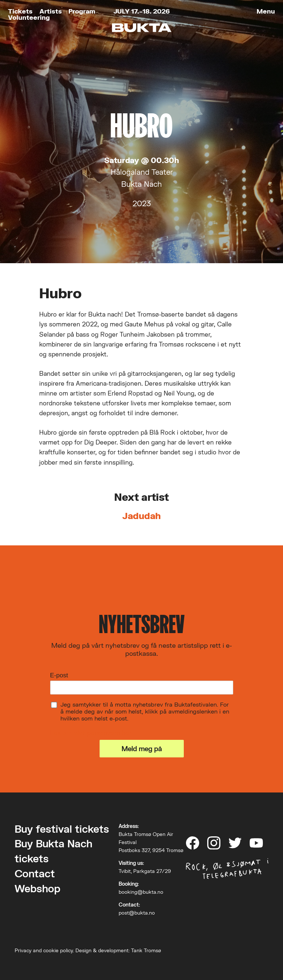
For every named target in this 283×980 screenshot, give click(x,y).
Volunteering (29, 17)
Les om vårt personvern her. (91, 733)
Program (82, 11)
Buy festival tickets (62, 829)
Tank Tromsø (146, 950)
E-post (59, 675)
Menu (266, 11)
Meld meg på (142, 749)
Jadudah (141, 516)
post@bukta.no (137, 913)
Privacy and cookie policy (44, 950)
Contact (35, 873)
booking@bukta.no (141, 892)
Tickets (20, 11)
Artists (51, 11)
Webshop (38, 888)
